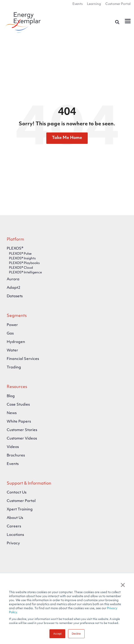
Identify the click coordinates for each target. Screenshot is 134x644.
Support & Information (29, 484)
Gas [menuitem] (10, 334)
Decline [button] (76, 634)
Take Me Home (67, 138)
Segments (17, 316)
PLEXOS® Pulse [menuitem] (20, 254)
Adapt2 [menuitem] (14, 288)
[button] (128, 21)
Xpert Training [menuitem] (20, 510)
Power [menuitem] (12, 325)
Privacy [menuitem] (13, 543)
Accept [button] (57, 634)
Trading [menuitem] (14, 367)
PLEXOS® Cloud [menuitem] (21, 268)
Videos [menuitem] (13, 447)
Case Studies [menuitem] (18, 405)
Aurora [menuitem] (13, 279)
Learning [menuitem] (94, 4)
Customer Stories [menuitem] (22, 430)
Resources (17, 387)
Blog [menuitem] (11, 396)
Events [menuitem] (78, 4)
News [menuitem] (12, 413)
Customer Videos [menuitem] (22, 439)
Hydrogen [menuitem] (16, 342)
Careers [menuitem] (14, 526)
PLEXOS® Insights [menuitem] (22, 259)
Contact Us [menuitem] (17, 493)
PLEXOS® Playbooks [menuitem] (24, 263)
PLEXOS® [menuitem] (15, 249)
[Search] (117, 22)
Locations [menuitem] (15, 535)
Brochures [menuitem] (16, 456)
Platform (15, 240)
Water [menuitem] (12, 351)
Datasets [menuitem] (15, 296)
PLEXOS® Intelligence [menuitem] (25, 273)
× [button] (123, 585)
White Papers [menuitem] (19, 422)
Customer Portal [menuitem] (118, 4)
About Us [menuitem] (15, 518)
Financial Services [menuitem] (23, 359)
